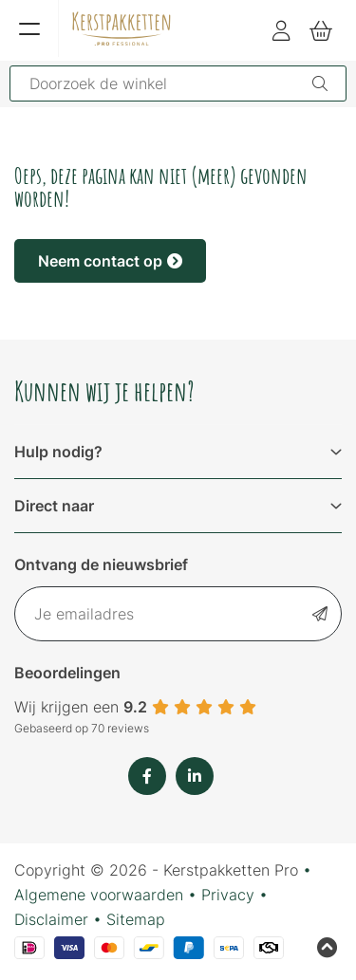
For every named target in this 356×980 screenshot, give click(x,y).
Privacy (228, 895)
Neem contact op (110, 261)
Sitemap (136, 919)
